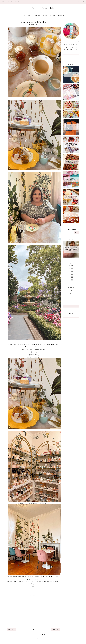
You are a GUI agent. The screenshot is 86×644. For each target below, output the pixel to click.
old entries (55, 630)
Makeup (45, 16)
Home (3, 2)
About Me (10, 2)
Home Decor (61, 16)
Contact (17, 2)
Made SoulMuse (81, 642)
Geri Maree (43, 8)
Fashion (30, 16)
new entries (11, 630)
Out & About (53, 16)
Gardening (38, 16)
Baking (24, 16)
